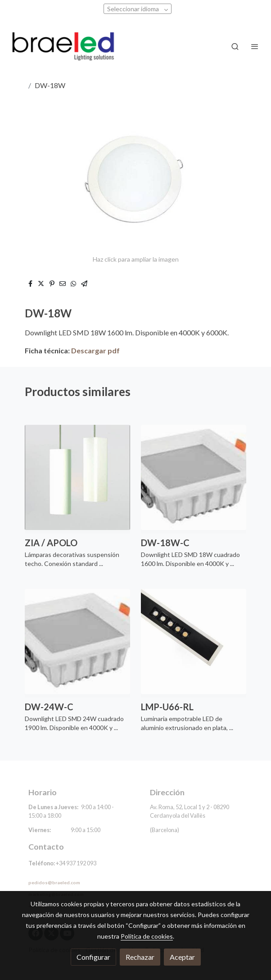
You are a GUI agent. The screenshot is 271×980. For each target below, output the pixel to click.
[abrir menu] (255, 46)
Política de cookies (147, 936)
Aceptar (182, 957)
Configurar (93, 957)
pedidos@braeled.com (54, 882)
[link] (63, 47)
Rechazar (140, 957)
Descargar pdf (95, 350)
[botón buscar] (235, 46)
